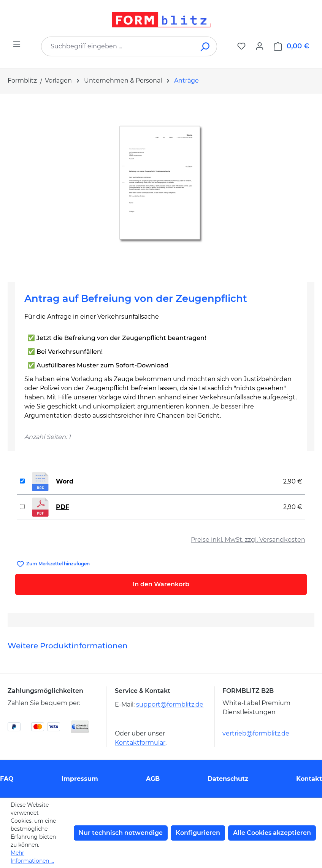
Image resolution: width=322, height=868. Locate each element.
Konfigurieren (198, 833)
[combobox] (118, 46)
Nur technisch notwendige (121, 833)
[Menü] (17, 44)
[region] (161, 185)
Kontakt (309, 779)
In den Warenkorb (161, 584)
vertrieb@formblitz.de (256, 733)
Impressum (80, 779)
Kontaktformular (140, 743)
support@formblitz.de (170, 704)
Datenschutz (228, 779)
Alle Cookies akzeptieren (272, 833)
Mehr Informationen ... (32, 857)
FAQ (7, 779)
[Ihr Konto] (260, 46)
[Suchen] (205, 46)
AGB (153, 779)
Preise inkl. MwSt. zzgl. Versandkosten (248, 540)
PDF (63, 507)
